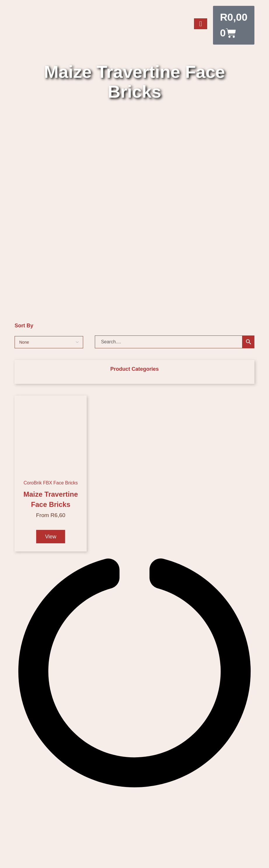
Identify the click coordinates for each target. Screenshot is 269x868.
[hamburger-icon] (201, 24)
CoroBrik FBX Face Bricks (51, 483)
